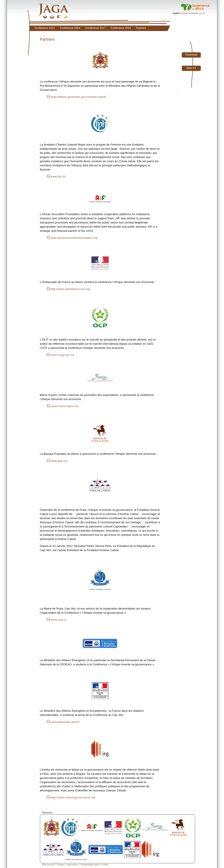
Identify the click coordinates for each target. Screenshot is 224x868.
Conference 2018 (121, 28)
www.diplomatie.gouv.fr (65, 722)
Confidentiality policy (90, 865)
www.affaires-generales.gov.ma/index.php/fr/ (79, 97)
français (184, 13)
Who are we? (48, 865)
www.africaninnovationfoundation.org (74, 238)
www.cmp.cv (59, 620)
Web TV (191, 68)
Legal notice (72, 865)
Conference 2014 (70, 28)
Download (191, 55)
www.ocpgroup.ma (62, 355)
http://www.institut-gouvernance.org (73, 797)
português (193, 13)
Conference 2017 (95, 28)
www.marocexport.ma (64, 406)
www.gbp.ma (59, 461)
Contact (60, 865)
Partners (141, 28)
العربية (202, 13)
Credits (105, 865)
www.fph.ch (58, 177)
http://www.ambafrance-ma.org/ (71, 289)
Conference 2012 (45, 28)
